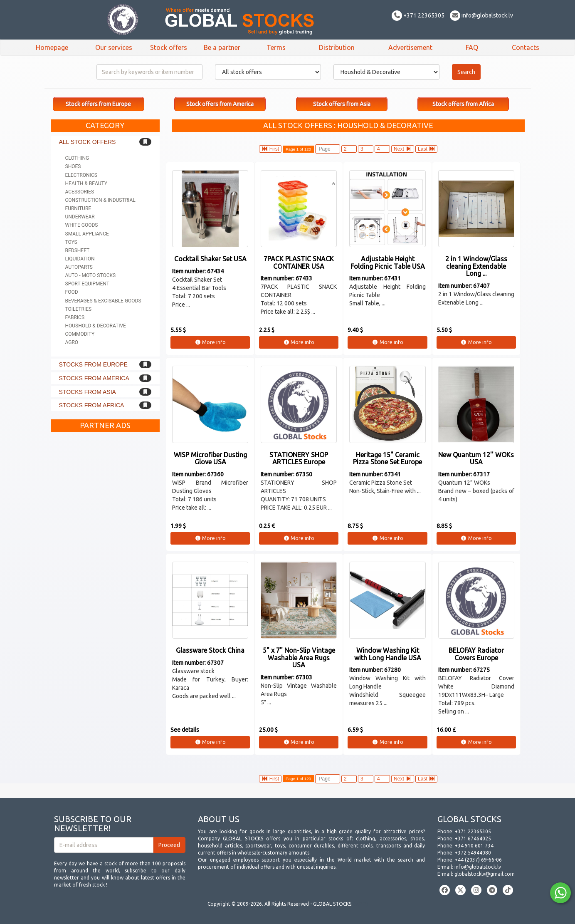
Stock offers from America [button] (220, 104)
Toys (71, 242)
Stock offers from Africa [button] (463, 104)
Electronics (81, 175)
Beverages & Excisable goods (103, 301)
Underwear (80, 217)
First (270, 149)
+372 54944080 (473, 853)
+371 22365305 (418, 15)
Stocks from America (94, 378)
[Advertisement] (105, 561)
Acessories (80, 192)
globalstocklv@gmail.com (485, 874)
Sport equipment (87, 284)
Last (426, 149)
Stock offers (169, 47)
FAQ (472, 47)
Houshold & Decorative (96, 326)
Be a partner (222, 47)
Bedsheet (78, 250)
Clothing (77, 158)
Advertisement (410, 47)
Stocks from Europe (93, 364)
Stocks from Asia (88, 392)
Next (403, 149)
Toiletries (79, 309)
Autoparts (79, 267)
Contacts (526, 47)
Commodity (80, 334)
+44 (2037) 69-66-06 (478, 860)
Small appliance (87, 234)
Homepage (52, 47)
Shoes (73, 166)
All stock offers (88, 142)
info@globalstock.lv (481, 15)
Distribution (337, 47)
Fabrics (75, 317)
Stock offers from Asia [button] (342, 104)
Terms (276, 47)
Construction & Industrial (100, 200)
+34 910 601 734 (474, 846)
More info (210, 342)
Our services (114, 47)
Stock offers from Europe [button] (98, 104)
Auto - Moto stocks (91, 275)
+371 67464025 (473, 839)
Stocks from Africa (92, 405)
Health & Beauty (86, 183)
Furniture (78, 208)
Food (72, 292)
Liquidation (80, 259)
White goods (82, 225)
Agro (72, 342)
